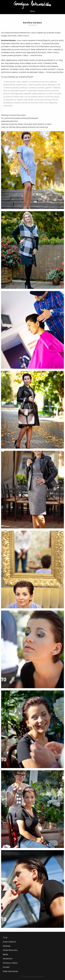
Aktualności (8, 959)
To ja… (6, 937)
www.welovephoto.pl (10, 121)
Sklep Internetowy (10, 971)
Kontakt (6, 967)
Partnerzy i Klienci (10, 963)
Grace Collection (9, 942)
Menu (33, 11)
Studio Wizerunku (10, 950)
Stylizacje (7, 946)
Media (5, 954)
